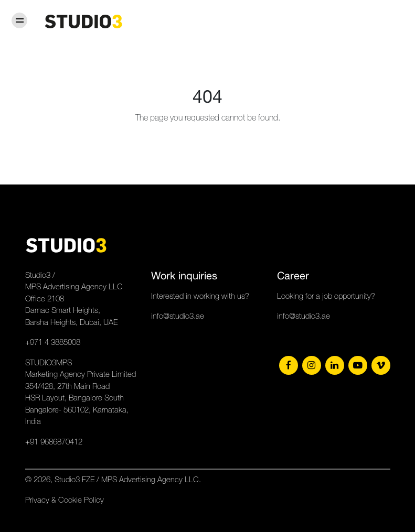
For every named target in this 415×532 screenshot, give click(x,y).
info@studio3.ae (178, 316)
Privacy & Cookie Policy (65, 500)
